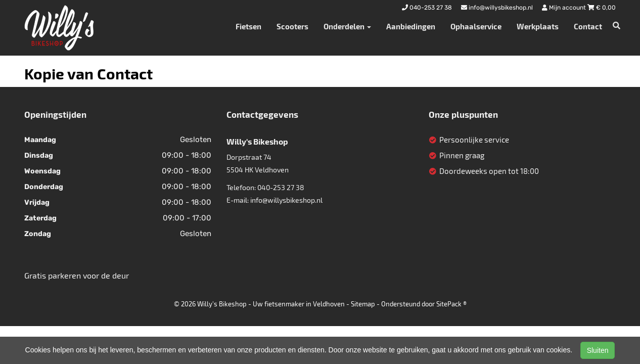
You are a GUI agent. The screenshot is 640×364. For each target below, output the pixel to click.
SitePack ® (451, 304)
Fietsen (248, 26)
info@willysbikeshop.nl (286, 200)
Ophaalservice (476, 26)
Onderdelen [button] (347, 26)
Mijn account (565, 8)
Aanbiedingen (411, 26)
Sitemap (363, 304)
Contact (588, 26)
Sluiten (598, 350)
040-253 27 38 (281, 187)
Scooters (292, 26)
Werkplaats (538, 26)
